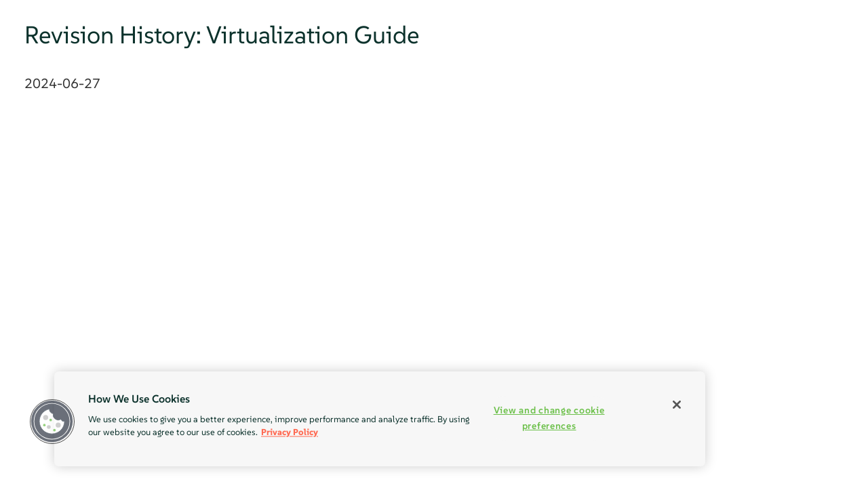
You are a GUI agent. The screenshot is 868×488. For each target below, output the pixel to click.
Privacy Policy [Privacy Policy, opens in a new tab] (290, 432)
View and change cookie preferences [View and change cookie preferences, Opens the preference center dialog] (549, 418)
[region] (380, 419)
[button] (52, 422)
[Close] (677, 405)
